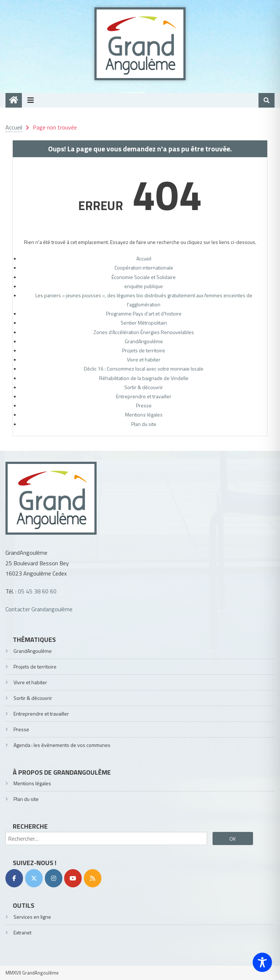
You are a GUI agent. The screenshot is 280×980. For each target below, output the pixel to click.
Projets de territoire (144, 350)
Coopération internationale (144, 268)
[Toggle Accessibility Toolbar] (262, 962)
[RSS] (93, 878)
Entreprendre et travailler (144, 396)
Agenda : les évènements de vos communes (62, 745)
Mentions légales (144, 415)
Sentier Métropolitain (144, 323)
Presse (144, 405)
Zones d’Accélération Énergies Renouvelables (144, 332)
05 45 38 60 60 (37, 591)
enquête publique (144, 286)
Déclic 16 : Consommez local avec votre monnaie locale (144, 369)
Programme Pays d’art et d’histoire (144, 313)
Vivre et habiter (144, 359)
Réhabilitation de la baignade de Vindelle (144, 378)
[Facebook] (14, 878)
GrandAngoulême (144, 341)
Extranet (22, 932)
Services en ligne (32, 917)
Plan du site (144, 424)
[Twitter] (34, 878)
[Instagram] (54, 878)
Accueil (144, 258)
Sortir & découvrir (144, 387)
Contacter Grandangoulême (39, 609)
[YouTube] (73, 878)
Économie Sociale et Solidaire (144, 277)
